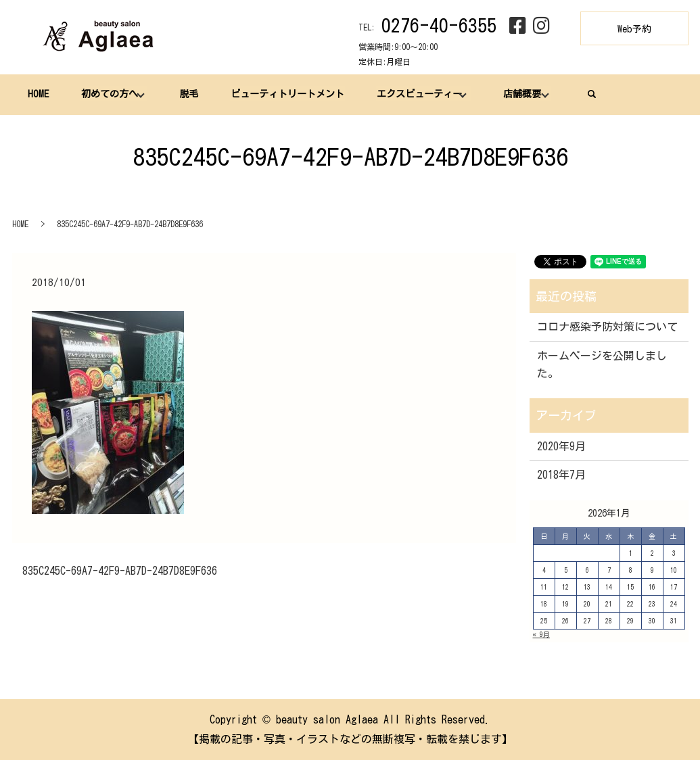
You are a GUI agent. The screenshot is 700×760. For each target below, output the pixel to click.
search (587, 94)
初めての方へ (108, 94)
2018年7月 (561, 475)
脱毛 (187, 94)
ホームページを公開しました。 (602, 364)
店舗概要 (517, 94)
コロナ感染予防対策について (607, 327)
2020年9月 (561, 446)
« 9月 (542, 634)
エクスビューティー (415, 94)
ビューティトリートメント (284, 94)
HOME (38, 94)
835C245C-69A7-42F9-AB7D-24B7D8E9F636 (120, 571)
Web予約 (634, 29)
